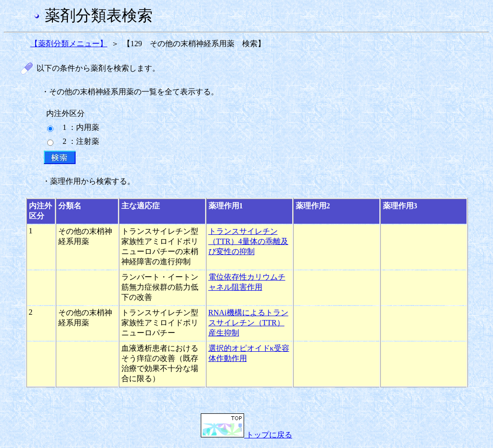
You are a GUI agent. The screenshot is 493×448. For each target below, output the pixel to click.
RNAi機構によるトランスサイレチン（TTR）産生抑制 (248, 323)
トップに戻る (246, 435)
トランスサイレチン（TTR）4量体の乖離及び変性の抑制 (248, 241)
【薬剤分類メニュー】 (69, 44)
